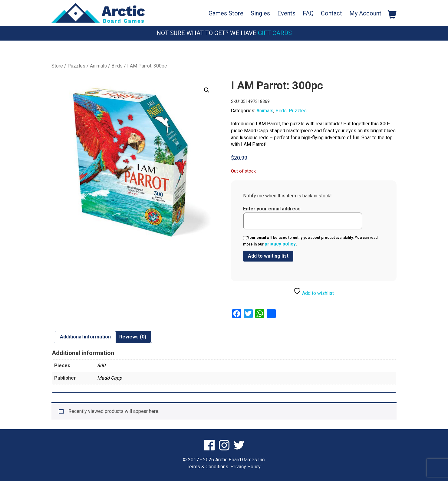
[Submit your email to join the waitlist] (268, 256)
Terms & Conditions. (208, 467)
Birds (117, 66)
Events (286, 13)
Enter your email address (303, 218)
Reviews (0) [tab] (133, 337)
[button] (207, 90)
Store (57, 66)
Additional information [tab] (85, 337)
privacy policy (280, 244)
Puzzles (76, 66)
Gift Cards (275, 33)
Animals (98, 66)
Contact (331, 13)
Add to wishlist (314, 292)
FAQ (308, 13)
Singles (260, 13)
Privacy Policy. (246, 467)
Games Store (226, 13)
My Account (365, 13)
